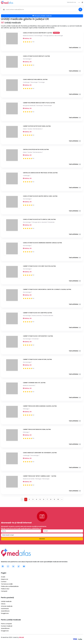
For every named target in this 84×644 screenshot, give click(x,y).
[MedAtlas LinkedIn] (13, 566)
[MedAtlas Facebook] (3, 566)
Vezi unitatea (75, 48)
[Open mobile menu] (82, 2)
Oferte (3, 604)
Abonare (42, 539)
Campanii (4, 591)
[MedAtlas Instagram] (8, 566)
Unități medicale (6, 602)
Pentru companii (6, 624)
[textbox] (71, 2)
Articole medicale (7, 606)
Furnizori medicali (7, 626)
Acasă (3, 577)
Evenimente (5, 609)
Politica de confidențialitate (10, 586)
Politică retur (5, 589)
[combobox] (73, 2)
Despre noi (4, 579)
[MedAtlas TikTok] (19, 566)
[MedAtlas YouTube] (24, 566)
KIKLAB (21, 637)
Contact (4, 582)
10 (58, 499)
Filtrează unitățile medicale (42, 16)
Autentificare (5, 611)
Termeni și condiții (7, 584)
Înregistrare (5, 613)
